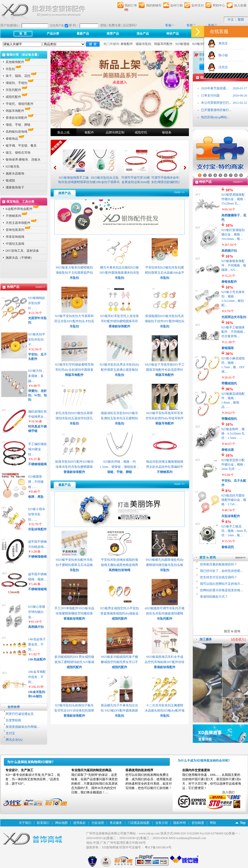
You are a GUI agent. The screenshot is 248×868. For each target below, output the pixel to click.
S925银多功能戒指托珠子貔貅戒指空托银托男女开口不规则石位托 (120, 662)
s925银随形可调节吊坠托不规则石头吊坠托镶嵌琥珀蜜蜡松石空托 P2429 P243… (165, 613)
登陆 (103, 25)
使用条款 (79, 823)
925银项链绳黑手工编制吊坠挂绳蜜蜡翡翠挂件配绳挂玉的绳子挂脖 (74, 182)
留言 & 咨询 (232, 631)
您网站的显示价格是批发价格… (222, 590)
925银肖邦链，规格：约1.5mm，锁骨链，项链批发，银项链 (119, 467)
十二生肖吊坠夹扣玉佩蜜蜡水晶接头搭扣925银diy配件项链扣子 (165, 711)
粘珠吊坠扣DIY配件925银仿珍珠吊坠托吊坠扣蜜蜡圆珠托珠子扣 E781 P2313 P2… (74, 467)
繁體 (241, 20)
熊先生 (222, 43)
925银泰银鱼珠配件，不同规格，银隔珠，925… (234, 265)
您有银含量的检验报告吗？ (219, 564)
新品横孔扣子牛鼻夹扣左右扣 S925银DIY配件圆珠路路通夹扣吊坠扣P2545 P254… (119, 711)
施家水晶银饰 (15, 173)
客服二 (191, 25)
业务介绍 (162, 823)
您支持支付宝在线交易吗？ (219, 577)
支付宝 (10, 733)
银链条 (167, 132)
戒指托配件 (17, 97)
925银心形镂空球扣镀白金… (37, 612)
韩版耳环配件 (163, 44)
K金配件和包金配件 (23, 209)
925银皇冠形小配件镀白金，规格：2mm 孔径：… (234, 464)
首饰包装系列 (19, 230)
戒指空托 (141, 132)
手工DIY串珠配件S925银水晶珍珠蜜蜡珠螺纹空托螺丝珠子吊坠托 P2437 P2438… (74, 613)
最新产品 (83, 34)
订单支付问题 (210, 96)
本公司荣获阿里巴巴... (216, 103)
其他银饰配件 (19, 62)
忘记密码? (130, 25)
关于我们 (25, 823)
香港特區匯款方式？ (214, 597)
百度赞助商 (13, 720)
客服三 (213, 25)
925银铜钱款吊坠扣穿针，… (37, 303)
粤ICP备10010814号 (158, 847)
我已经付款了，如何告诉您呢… (222, 571)
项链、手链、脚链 (18, 125)
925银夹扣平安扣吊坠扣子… (37, 340)
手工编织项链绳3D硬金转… (37, 449)
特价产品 (173, 34)
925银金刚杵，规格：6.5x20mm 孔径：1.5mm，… (233, 433)
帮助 (213, 823)
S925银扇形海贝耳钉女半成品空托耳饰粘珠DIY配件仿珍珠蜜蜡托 (165, 662)
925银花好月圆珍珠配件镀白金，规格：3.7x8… (234, 500)
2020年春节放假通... (215, 88)
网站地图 (61, 823)
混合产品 (143, 34)
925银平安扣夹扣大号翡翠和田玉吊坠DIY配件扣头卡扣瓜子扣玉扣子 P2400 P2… (74, 321)
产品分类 (53, 34)
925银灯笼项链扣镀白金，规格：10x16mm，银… (233, 234)
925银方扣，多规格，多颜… (37, 376)
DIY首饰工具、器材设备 (22, 251)
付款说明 (98, 823)
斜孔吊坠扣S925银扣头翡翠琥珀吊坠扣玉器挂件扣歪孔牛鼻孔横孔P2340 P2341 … (74, 418)
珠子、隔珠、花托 (22, 76)
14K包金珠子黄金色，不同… (37, 644)
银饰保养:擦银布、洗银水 (23, 160)
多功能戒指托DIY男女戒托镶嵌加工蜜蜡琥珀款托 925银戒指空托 (74, 662)
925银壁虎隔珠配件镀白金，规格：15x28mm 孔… (234, 199)
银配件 (89, 132)
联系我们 (43, 823)
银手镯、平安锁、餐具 (21, 146)
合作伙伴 (14, 707)
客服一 (170, 25)
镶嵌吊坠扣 (143, 44)
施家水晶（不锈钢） (20, 258)
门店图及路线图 (139, 823)
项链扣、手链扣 (20, 83)
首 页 (23, 34)
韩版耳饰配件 (19, 111)
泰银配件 (127, 44)
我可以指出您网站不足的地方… (222, 584)
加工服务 (206, 639)
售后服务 (116, 823)
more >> (179, 192)
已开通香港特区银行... (216, 110)
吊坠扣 (14, 69)
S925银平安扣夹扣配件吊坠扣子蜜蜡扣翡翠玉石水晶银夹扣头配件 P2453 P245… (74, 565)
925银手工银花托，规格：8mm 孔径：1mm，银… (234, 531)
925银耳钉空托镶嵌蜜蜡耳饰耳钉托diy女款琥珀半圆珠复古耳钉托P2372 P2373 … (74, 370)
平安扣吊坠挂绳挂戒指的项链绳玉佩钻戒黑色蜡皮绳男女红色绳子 (119, 565)
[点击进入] (238, 639)
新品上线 (63, 132)
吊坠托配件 (17, 90)
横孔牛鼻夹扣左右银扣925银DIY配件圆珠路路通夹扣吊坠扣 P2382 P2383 (119, 273)
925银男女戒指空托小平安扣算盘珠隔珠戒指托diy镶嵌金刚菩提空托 (119, 613)
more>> (41, 287)
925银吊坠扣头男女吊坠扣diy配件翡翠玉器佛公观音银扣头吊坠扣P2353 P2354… (119, 370)
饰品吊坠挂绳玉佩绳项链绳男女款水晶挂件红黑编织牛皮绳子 (165, 467)
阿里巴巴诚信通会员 (20, 714)
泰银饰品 (15, 139)
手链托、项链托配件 (20, 104)
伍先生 (222, 67)
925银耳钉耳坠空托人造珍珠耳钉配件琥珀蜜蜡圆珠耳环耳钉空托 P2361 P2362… (119, 321)
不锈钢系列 (17, 216)
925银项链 (182, 44)
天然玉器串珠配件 (22, 223)
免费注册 (115, 25)
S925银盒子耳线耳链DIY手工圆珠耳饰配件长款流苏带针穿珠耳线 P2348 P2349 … (165, 370)
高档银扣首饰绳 (20, 132)
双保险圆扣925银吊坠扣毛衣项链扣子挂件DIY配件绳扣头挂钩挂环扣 (165, 321)
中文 (231, 20)
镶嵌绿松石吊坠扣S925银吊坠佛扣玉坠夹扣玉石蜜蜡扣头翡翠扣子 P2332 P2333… (120, 418)
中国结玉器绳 (15, 244)
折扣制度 (198, 823)
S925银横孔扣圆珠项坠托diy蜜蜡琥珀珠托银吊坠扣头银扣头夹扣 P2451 (165, 565)
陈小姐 (222, 55)
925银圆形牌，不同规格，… (36, 482)
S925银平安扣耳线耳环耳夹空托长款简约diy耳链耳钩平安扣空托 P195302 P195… (165, 418)
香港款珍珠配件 (20, 118)
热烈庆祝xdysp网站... (215, 117)
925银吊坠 (199, 44)
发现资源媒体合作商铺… (23, 727)
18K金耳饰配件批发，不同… (37, 677)
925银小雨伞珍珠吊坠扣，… (37, 514)
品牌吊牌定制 (115, 132)
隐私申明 (180, 823)
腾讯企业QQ (14, 740)
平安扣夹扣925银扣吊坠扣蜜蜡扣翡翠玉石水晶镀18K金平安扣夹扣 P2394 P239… (165, 273)
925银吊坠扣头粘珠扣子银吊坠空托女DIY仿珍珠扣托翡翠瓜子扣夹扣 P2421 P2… (74, 711)
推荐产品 (113, 34)
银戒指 (10, 180)
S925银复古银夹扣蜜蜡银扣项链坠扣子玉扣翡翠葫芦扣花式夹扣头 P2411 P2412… (74, 273)
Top (243, 823)
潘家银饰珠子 (15, 187)
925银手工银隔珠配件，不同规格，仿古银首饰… (234, 332)
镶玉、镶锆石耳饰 (18, 153)
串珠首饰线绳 (15, 237)
